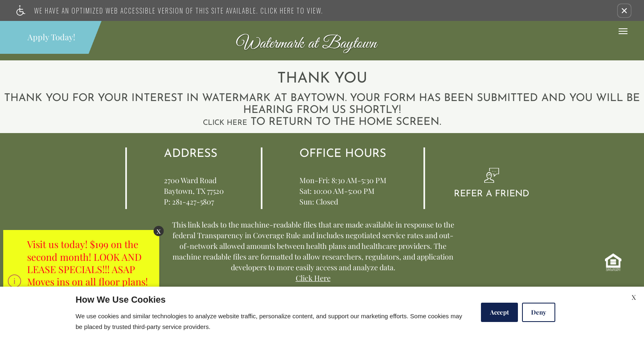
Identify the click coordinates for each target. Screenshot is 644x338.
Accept (499, 312)
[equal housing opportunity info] (613, 262)
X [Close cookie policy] (634, 297)
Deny (539, 312)
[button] (624, 11)
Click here (225, 123)
